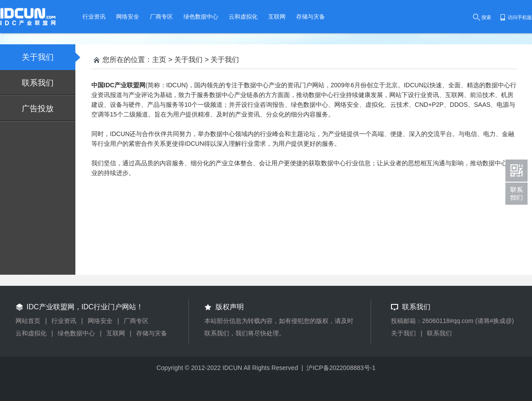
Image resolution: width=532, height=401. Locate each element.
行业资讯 (64, 321)
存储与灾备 (152, 333)
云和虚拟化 (31, 333)
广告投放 (38, 109)
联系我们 (38, 83)
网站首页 (28, 321)
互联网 (116, 333)
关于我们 (49, 57)
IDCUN (232, 368)
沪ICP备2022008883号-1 (341, 368)
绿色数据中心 (76, 333)
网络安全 (100, 321)
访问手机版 (520, 17)
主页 (159, 60)
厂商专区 (136, 321)
